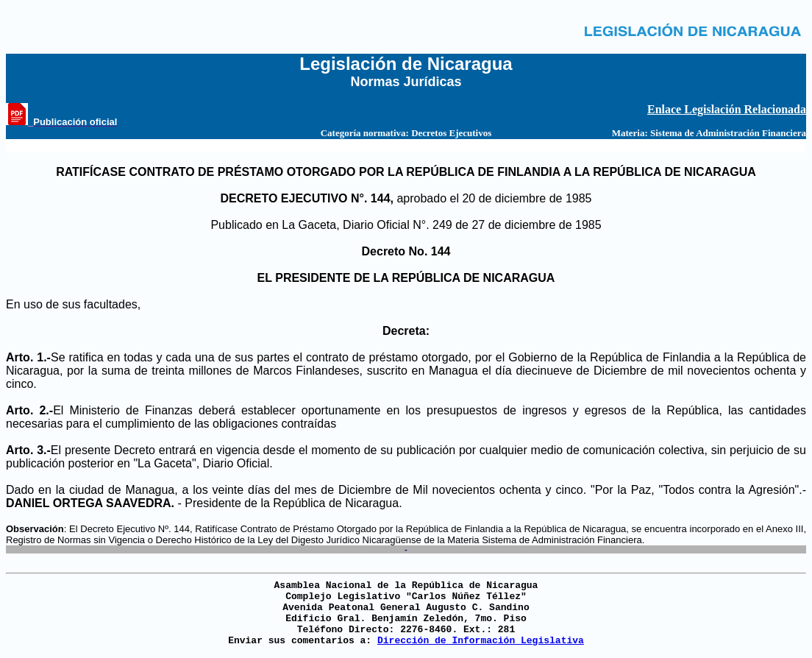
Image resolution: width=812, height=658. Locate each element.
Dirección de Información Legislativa (481, 641)
